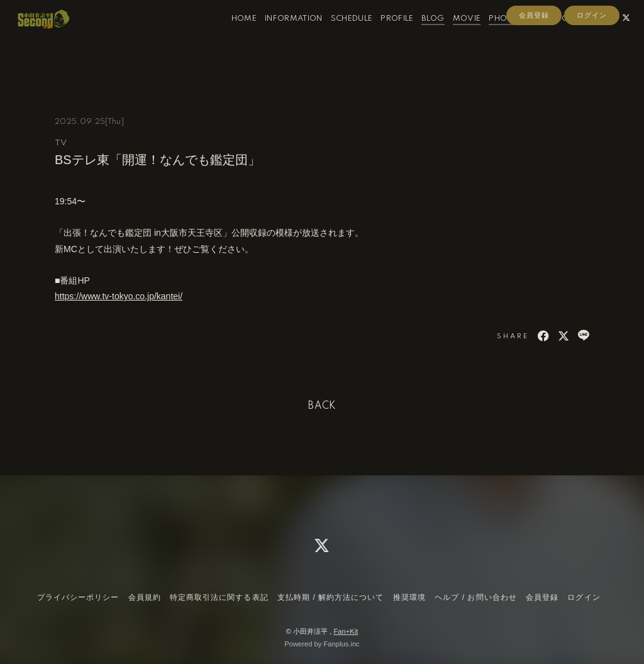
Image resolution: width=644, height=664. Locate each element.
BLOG (420, 37)
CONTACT (568, 37)
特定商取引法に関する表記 (219, 597)
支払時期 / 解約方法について (331, 597)
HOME (231, 37)
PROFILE (384, 37)
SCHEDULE (339, 37)
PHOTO (491, 37)
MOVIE (454, 37)
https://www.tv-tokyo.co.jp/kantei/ (119, 296)
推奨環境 (409, 597)
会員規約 (145, 597)
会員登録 (534, 58)
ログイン (592, 58)
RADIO (528, 37)
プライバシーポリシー (78, 597)
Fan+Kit (346, 631)
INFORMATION (281, 37)
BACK (322, 406)
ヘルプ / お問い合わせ (475, 597)
